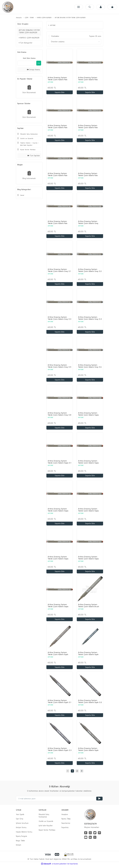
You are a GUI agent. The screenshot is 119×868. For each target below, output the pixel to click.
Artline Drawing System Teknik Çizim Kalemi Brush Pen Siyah (89, 607)
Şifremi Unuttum (22, 826)
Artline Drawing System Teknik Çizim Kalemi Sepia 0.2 (88, 463)
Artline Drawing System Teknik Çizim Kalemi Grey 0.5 (59, 367)
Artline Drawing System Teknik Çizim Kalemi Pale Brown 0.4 (88, 127)
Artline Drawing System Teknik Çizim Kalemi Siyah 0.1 (59, 703)
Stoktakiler (55, 36)
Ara (39, 63)
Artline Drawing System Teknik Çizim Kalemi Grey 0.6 (90, 367)
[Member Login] (100, 7)
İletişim (19, 847)
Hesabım (65, 817)
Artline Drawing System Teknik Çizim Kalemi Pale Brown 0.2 (88, 79)
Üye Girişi (20, 821)
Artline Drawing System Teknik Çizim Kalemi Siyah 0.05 (88, 655)
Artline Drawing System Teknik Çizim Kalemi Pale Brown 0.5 (57, 175)
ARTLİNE (50, 82)
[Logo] (8, 7)
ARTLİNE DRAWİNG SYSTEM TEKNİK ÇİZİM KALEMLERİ (70, 18)
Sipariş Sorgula (21, 839)
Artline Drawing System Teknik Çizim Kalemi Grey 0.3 (59, 319)
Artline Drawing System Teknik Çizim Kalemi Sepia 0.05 (88, 415)
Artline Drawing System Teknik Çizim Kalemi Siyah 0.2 (90, 703)
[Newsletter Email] (60, 801)
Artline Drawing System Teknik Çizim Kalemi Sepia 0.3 (58, 511)
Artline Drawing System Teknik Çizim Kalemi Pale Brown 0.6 (88, 175)
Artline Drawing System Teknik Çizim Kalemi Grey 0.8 (59, 415)
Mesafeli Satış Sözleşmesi (44, 818)
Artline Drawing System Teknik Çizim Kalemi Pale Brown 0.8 (57, 223)
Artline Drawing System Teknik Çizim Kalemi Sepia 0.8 (58, 607)
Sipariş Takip (66, 821)
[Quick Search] (26, 63)
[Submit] (99, 801)
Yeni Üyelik (20, 817)
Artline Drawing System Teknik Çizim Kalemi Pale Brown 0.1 (57, 79)
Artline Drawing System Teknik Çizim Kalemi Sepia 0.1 (59, 463)
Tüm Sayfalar (34, 156)
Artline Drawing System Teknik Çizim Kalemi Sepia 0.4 (88, 511)
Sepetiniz (65, 830)
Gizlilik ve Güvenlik (46, 824)
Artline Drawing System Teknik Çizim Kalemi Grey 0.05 (88, 223)
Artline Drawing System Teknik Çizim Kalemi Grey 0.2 (90, 271)
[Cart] (112, 7)
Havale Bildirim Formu (24, 834)
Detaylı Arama (33, 70)
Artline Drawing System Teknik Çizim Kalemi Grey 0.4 (90, 319)
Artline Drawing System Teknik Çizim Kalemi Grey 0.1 (59, 271)
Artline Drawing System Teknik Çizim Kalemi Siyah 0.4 (88, 752)
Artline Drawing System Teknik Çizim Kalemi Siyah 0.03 (58, 655)
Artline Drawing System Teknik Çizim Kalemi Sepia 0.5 (58, 559)
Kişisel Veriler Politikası (47, 832)
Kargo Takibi (20, 843)
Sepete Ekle (60, 92)
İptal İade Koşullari (46, 828)
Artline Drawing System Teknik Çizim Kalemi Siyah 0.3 (60, 752)
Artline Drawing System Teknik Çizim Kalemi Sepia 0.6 (88, 559)
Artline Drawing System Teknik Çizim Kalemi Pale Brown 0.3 (57, 127)
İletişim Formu (21, 830)
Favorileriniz (66, 826)
